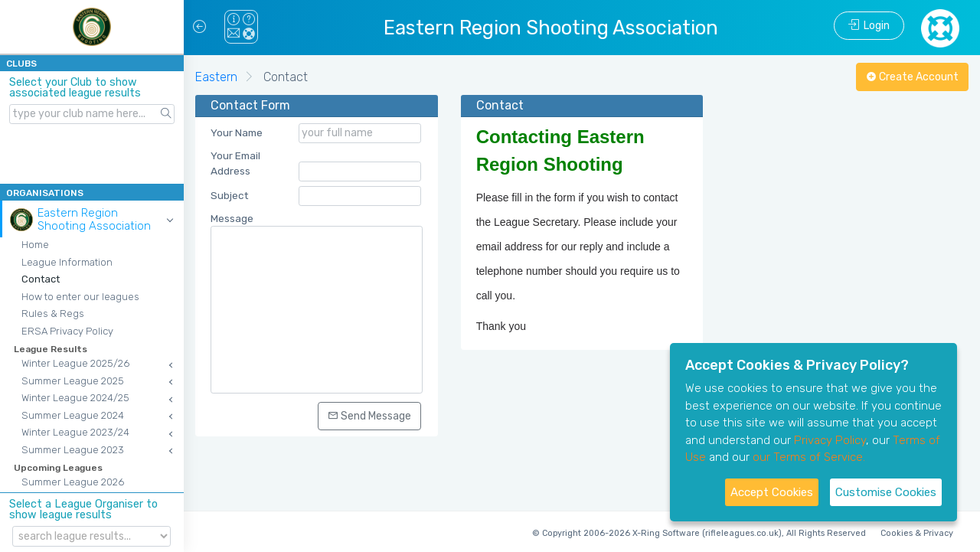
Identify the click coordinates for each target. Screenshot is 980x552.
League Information (67, 262)
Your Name (237, 132)
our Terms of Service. (809, 457)
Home (35, 245)
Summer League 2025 (73, 381)
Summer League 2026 (73, 482)
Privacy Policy (830, 440)
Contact (41, 279)
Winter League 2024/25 (75, 398)
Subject (230, 195)
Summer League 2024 (73, 415)
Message (232, 218)
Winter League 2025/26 (75, 363)
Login (869, 26)
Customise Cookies (886, 492)
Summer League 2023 (73, 450)
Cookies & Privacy (917, 533)
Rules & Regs (53, 314)
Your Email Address (235, 163)
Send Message (369, 416)
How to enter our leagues (80, 297)
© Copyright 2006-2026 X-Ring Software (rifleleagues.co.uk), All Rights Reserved (699, 533)
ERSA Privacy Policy (67, 331)
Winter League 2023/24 (75, 432)
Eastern (216, 77)
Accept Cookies (772, 492)
